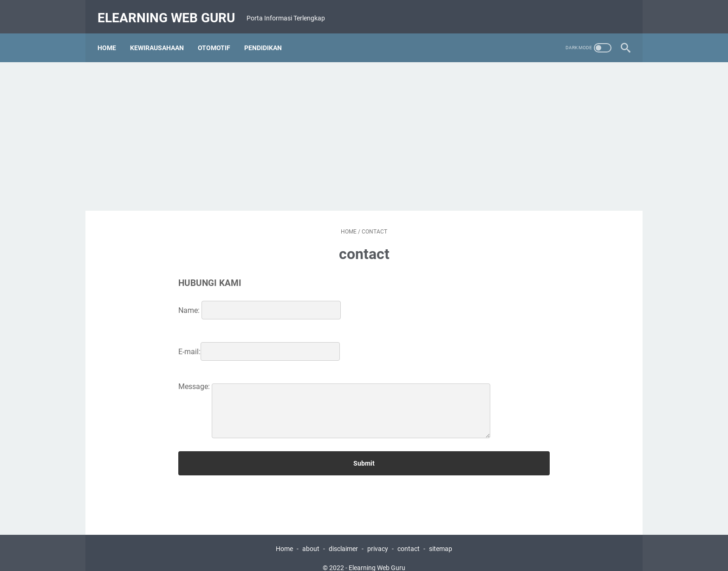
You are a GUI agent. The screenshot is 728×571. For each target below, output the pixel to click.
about (311, 538)
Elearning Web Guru (171, 11)
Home (111, 37)
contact (409, 538)
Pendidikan (268, 37)
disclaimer (343, 538)
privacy (378, 538)
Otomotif (219, 37)
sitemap (441, 538)
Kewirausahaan (162, 37)
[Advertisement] (364, 125)
